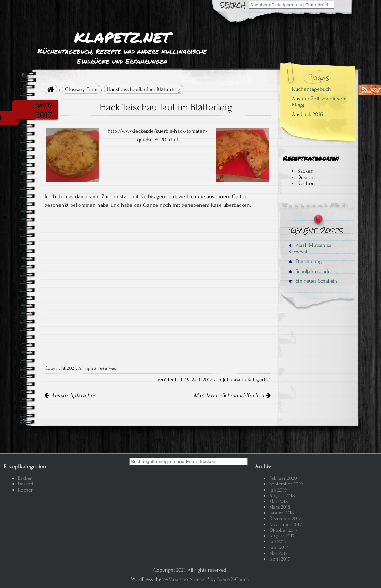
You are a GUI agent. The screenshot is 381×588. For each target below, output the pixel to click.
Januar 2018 (281, 513)
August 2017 (282, 536)
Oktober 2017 (283, 530)
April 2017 (280, 559)
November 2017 (285, 524)
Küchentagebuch (312, 89)
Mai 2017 (278, 553)
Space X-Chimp (233, 579)
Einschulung (305, 261)
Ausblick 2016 (307, 114)
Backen (306, 171)
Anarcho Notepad (189, 579)
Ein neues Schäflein (313, 281)
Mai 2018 (278, 501)
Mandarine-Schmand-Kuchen (232, 395)
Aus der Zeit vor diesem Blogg (319, 102)
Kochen (306, 183)
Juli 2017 (278, 542)
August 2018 (282, 496)
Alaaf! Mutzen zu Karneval (310, 248)
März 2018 (280, 507)
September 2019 (286, 484)
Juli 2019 (278, 490)
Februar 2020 (283, 478)
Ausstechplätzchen (71, 395)
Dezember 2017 (285, 518)
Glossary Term (81, 89)
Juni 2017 (279, 547)
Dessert (306, 177)
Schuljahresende (309, 271)
